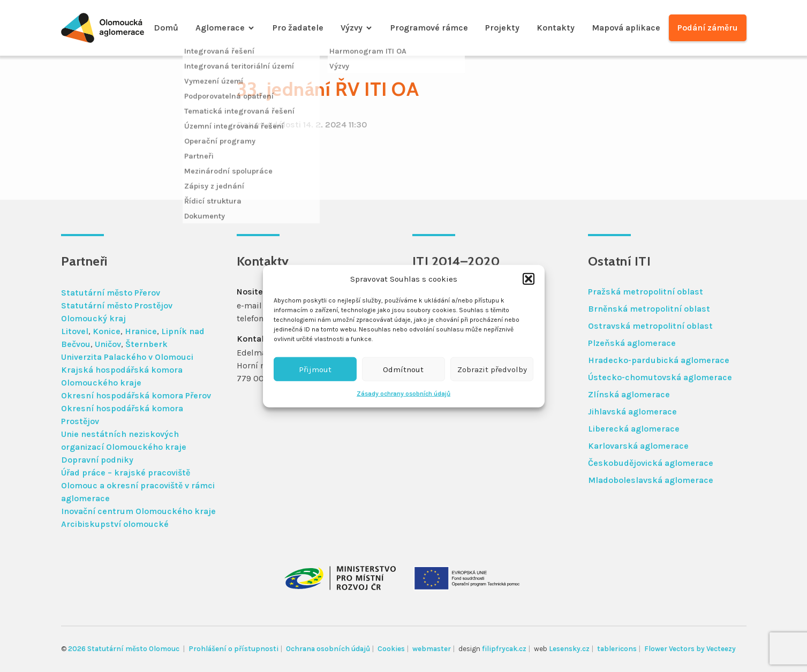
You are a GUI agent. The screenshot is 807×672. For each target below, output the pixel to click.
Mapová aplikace (626, 28)
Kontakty (556, 28)
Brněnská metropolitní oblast (649, 309)
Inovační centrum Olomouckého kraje (138, 511)
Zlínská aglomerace (629, 394)
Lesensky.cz (569, 649)
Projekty (502, 28)
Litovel (75, 331)
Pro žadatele (298, 28)
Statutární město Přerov (111, 293)
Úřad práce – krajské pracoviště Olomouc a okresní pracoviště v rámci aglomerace (138, 485)
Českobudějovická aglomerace (651, 463)
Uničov (108, 344)
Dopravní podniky (97, 460)
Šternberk (146, 344)
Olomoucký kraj (93, 318)
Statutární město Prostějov (117, 305)
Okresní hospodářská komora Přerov (136, 395)
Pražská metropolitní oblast (646, 292)
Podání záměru (708, 28)
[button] (529, 279)
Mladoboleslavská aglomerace (651, 480)
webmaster (432, 649)
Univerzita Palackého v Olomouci (127, 357)
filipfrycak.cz (504, 649)
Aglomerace (220, 28)
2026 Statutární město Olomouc (125, 649)
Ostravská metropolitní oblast (650, 326)
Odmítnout (403, 369)
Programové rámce (429, 28)
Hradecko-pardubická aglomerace (659, 360)
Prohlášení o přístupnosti (233, 649)
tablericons (617, 649)
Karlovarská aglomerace (638, 446)
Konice (107, 331)
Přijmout (315, 369)
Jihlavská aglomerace (632, 411)
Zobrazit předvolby (492, 369)
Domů (166, 28)
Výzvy (352, 28)
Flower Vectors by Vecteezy (690, 649)
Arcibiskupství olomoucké (115, 524)
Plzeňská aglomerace (632, 343)
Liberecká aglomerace (634, 429)
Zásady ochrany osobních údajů (403, 394)
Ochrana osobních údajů (328, 649)
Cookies (391, 649)
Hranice (141, 331)
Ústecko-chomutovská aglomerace (660, 377)
